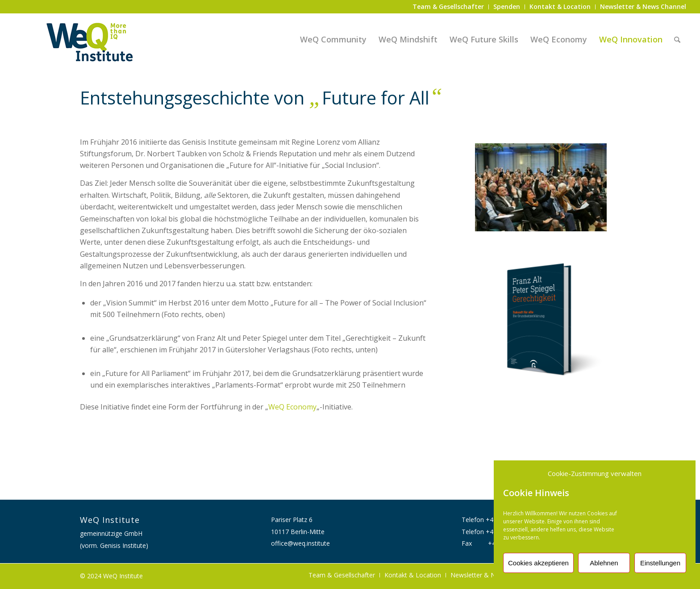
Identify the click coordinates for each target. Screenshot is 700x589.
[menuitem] (448, 7)
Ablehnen (604, 563)
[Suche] (677, 39)
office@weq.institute (300, 543)
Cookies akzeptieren (538, 563)
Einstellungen (660, 563)
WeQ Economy (292, 407)
